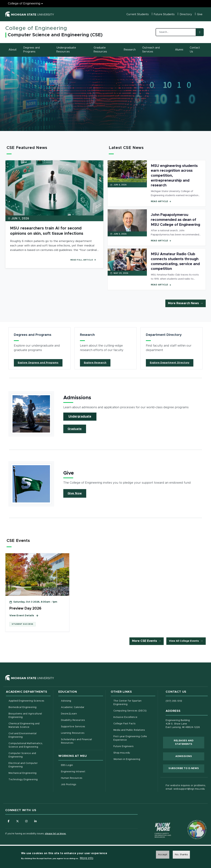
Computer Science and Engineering (22, 755)
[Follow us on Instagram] (27, 821)
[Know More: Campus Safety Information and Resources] (157, 823)
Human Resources (82, 778)
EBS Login (81, 765)
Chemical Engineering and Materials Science (24, 726)
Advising (66, 701)
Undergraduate (80, 417)
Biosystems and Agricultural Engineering (29, 716)
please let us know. (56, 834)
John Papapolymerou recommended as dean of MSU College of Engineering (175, 220)
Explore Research (95, 363)
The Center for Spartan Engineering (134, 703)
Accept (163, 854)
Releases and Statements (189, 742)
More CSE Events (144, 641)
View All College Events (184, 641)
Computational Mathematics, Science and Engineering (30, 745)
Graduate (75, 429)
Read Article (161, 201)
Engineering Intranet (82, 771)
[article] (39, 348)
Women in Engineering (127, 759)
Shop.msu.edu (134, 753)
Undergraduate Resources (66, 50)
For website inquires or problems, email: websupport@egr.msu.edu (186, 787)
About (13, 50)
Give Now (75, 493)
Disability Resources (82, 720)
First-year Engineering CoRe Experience (130, 738)
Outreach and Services (151, 50)
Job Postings (82, 784)
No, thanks (181, 854)
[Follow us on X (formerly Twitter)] (18, 821)
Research (130, 50)
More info (87, 858)
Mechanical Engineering (23, 773)
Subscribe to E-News (186, 768)
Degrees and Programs (31, 50)
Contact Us (195, 50)
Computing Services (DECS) (134, 711)
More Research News (183, 303)
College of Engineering (36, 28)
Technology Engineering (23, 780)
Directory (186, 14)
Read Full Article (83, 260)
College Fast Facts (134, 723)
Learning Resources (82, 733)
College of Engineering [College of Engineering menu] (24, 4)
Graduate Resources (100, 50)
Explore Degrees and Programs (38, 363)
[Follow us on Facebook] (9, 821)
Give (200, 14)
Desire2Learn (82, 714)
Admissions (184, 756)
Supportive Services (82, 726)
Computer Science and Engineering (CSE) (55, 35)
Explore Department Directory (170, 363)
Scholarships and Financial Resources (76, 741)
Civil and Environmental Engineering (23, 735)
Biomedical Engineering (23, 707)
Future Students (164, 14)
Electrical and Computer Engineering (23, 765)
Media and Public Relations (129, 730)
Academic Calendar (82, 707)
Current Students (138, 14)
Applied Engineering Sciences (26, 701)
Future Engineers (124, 747)
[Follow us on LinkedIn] (36, 821)
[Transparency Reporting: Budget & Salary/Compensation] (191, 823)
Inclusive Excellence (125, 717)
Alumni (179, 50)
